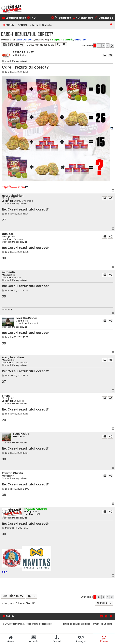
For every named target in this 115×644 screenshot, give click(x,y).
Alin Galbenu (26, 40)
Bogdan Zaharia (63, 40)
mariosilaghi (43, 40)
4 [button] (108, 45)
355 (13, 198)
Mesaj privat (20, 61)
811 (13, 398)
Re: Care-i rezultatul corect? (25, 210)
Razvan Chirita (12, 473)
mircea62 (9, 272)
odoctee (80, 40)
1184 (13, 237)
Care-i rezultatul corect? (27, 34)
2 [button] (99, 45)
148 (27, 321)
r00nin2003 (21, 434)
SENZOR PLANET (23, 52)
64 (13, 476)
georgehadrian (13, 196)
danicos (8, 234)
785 (24, 55)
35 (24, 437)
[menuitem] (31, 18)
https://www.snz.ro (13, 187)
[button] (112, 46)
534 (13, 360)
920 (13, 275)
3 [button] (103, 45)
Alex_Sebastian (13, 357)
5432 (36, 512)
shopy (6, 396)
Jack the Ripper (26, 318)
